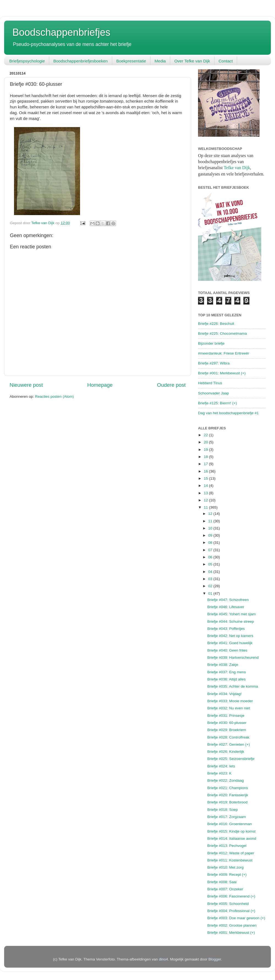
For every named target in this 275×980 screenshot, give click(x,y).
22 (206, 435)
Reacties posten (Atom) (54, 396)
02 (211, 586)
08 (211, 543)
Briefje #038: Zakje (223, 665)
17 (206, 464)
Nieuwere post (26, 385)
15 (206, 478)
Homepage (100, 385)
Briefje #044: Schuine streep (231, 621)
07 (211, 550)
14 (206, 486)
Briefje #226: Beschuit (216, 324)
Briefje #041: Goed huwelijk (230, 643)
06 (211, 557)
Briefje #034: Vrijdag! (225, 694)
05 (211, 564)
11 (206, 507)
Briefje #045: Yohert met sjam (232, 614)
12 (206, 500)
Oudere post (171, 385)
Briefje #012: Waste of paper (231, 853)
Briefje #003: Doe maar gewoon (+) (236, 918)
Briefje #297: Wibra (214, 363)
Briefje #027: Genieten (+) (229, 744)
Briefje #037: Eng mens (227, 672)
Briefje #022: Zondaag (226, 780)
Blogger (215, 959)
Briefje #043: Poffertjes (226, 629)
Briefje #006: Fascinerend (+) (231, 896)
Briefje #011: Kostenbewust (230, 860)
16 (206, 471)
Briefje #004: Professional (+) (231, 911)
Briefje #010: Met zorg (226, 867)
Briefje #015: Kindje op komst (232, 831)
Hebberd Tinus (210, 383)
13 (206, 493)
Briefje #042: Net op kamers (230, 636)
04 (211, 572)
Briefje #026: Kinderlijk (226, 752)
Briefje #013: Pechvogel (227, 846)
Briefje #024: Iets (221, 766)
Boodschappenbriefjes (61, 32)
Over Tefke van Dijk (192, 61)
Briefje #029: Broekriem (227, 730)
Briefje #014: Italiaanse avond (232, 838)
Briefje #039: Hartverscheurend (233, 658)
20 (206, 442)
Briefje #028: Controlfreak (228, 737)
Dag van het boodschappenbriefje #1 (228, 413)
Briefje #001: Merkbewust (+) (222, 373)
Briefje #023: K (220, 773)
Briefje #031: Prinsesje (226, 716)
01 (211, 593)
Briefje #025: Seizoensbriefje (231, 759)
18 (206, 457)
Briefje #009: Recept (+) (227, 875)
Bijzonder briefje (211, 343)
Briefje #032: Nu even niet (229, 708)
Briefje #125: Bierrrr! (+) (217, 403)
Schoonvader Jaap (214, 393)
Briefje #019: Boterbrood (227, 802)
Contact (226, 61)
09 (211, 535)
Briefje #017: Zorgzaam (227, 817)
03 (211, 579)
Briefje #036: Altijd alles (227, 679)
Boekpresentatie (131, 61)
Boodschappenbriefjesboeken (81, 61)
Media (160, 61)
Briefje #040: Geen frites (227, 650)
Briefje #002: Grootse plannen (232, 925)
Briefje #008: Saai (222, 882)
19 (206, 450)
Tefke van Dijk (237, 168)
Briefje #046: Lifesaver (226, 607)
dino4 (163, 959)
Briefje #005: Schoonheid (228, 904)
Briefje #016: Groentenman (230, 824)
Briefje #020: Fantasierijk (228, 795)
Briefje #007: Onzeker (225, 889)
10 (211, 528)
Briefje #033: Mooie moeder (230, 701)
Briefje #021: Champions (228, 788)
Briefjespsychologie (27, 61)
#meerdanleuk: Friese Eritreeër (224, 353)
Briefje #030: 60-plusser (227, 723)
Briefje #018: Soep (223, 810)
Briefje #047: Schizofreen (228, 600)
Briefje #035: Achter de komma (233, 686)
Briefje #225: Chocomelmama (222, 333)
